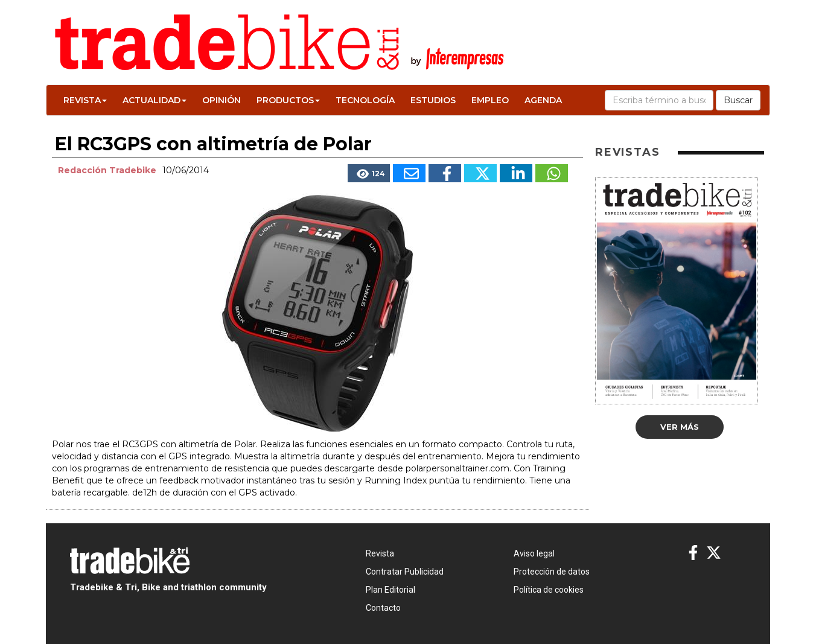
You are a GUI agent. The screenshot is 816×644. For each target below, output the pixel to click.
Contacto (383, 608)
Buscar (738, 100)
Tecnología (365, 100)
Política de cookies (549, 590)
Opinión (222, 100)
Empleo (490, 100)
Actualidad (155, 100)
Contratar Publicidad (405, 572)
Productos (288, 100)
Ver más (680, 427)
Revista (85, 100)
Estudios (433, 100)
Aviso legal (534, 553)
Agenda (543, 100)
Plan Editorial (390, 590)
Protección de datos (552, 572)
